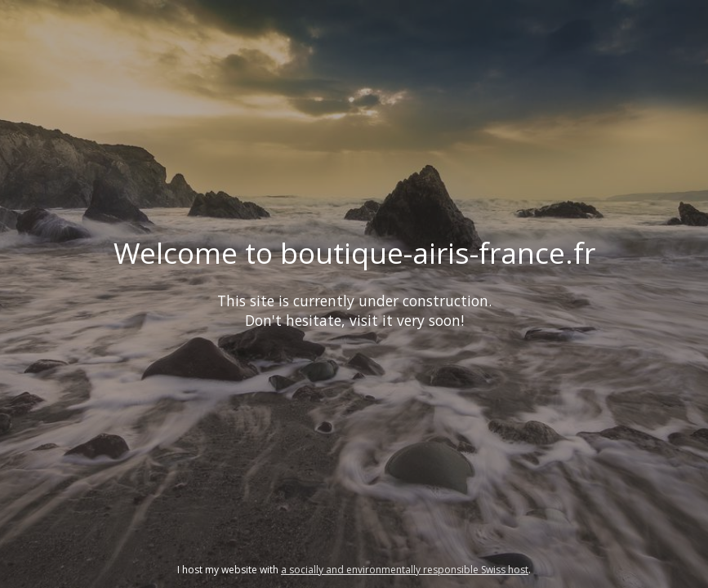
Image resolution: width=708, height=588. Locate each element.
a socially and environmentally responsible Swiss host (405, 570)
